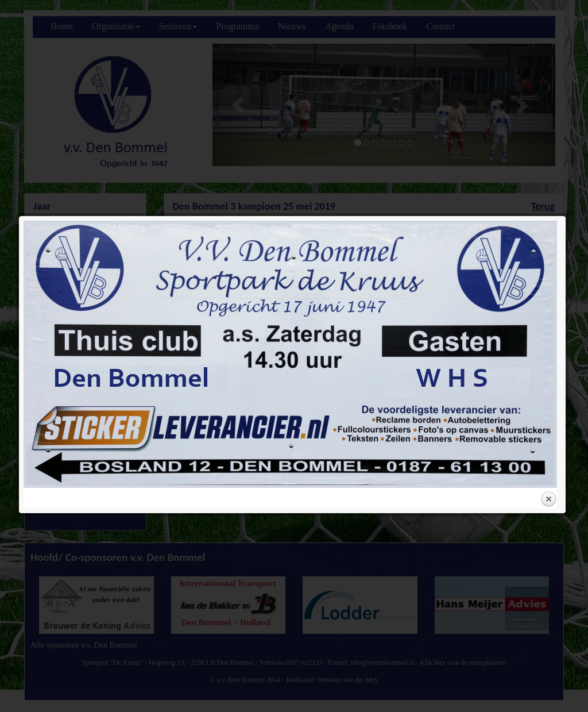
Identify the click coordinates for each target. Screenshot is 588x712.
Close (548, 350)
